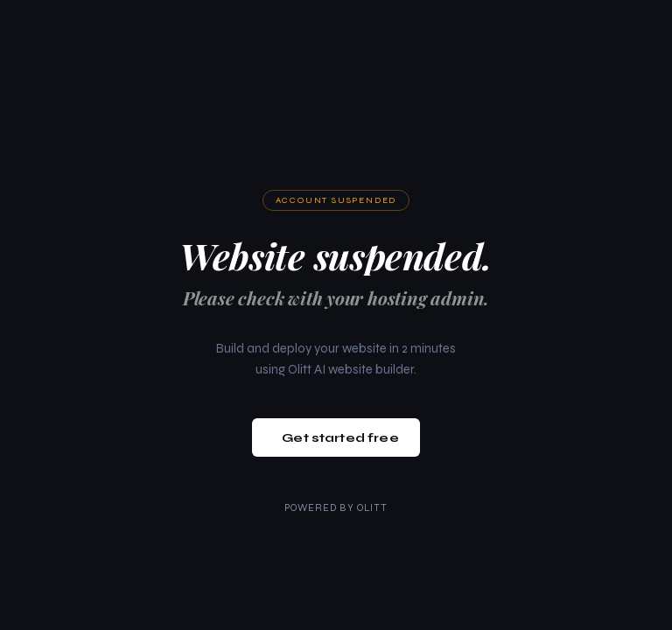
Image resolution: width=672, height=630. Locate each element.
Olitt (373, 508)
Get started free (340, 438)
